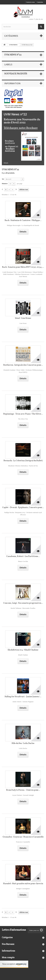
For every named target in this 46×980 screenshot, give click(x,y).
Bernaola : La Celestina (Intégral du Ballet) (23, 461)
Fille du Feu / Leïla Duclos (23, 743)
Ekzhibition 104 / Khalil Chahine (23, 650)
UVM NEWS (13, 45)
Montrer (5, 184)
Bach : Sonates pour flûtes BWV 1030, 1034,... (23, 267)
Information (12, 83)
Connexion (40, 2)
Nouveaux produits (16, 74)
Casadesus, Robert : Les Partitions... (23, 556)
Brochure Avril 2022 (10, 150)
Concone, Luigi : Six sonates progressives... (23, 603)
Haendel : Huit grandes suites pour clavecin (23, 884)
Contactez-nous (30, 2)
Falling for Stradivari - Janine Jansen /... (23, 697)
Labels (8, 64)
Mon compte (8, 958)
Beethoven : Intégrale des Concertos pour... (23, 365)
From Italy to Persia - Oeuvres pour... (23, 790)
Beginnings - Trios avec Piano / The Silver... (23, 414)
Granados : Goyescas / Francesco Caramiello (23, 837)
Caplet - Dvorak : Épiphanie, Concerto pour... (23, 507)
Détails (6, 163)
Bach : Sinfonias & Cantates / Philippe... (23, 220)
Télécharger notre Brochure (21, 128)
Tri (3, 179)
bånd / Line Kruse (23, 318)
